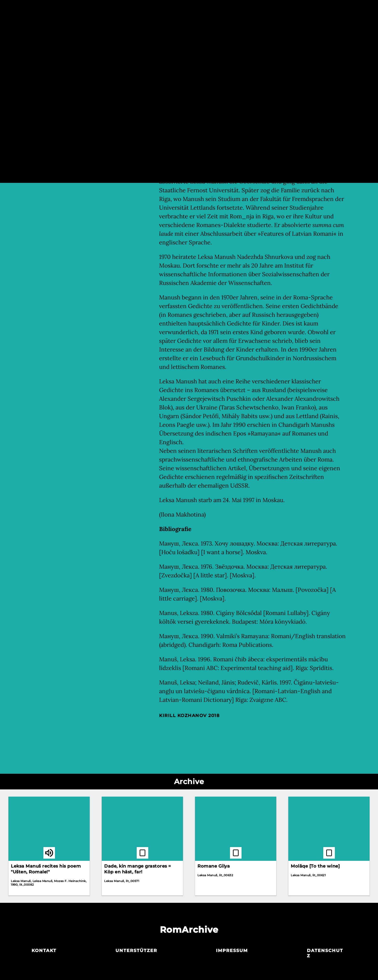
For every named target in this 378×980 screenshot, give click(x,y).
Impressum (232, 951)
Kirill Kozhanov (183, 716)
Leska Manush (175, 85)
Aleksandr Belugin (179, 91)
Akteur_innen (189, 9)
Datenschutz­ (325, 953)
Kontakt (44, 951)
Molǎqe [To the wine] (315, 866)
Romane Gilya (214, 866)
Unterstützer (136, 951)
